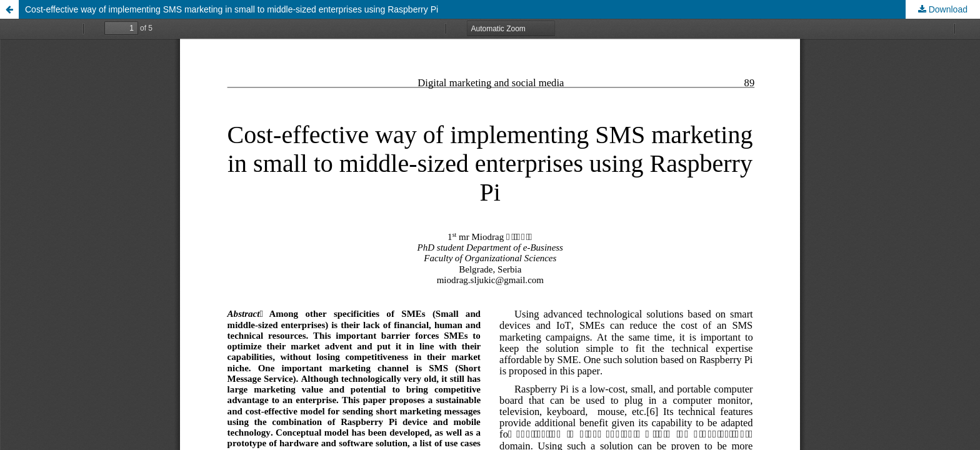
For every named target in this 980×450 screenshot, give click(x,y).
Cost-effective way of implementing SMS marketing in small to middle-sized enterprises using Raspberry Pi (232, 9)
